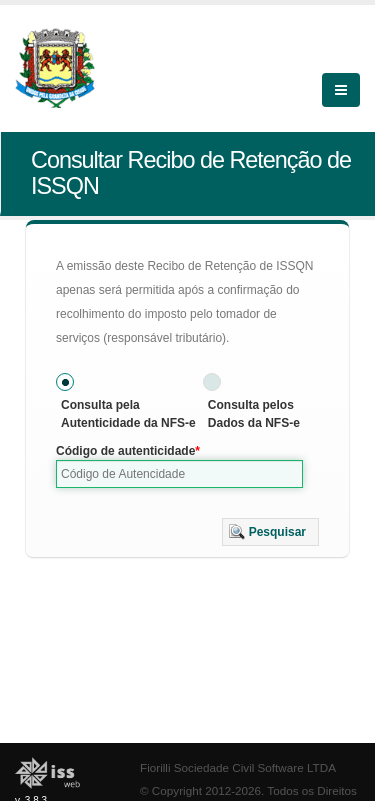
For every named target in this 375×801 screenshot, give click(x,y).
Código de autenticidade (125, 451)
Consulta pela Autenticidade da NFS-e (128, 414)
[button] (270, 532)
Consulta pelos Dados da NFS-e (254, 414)
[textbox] (179, 474)
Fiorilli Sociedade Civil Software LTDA (238, 767)
